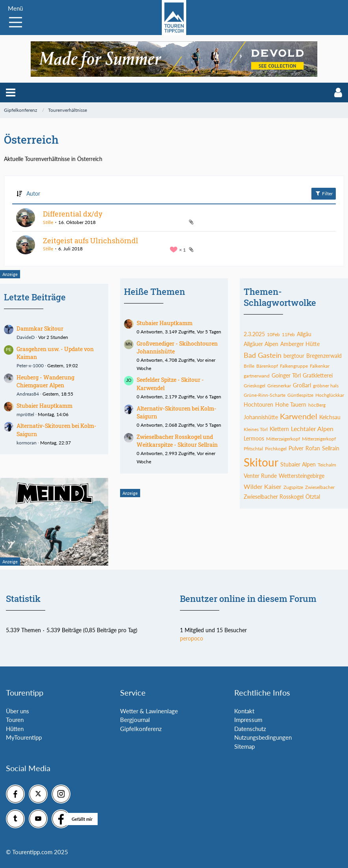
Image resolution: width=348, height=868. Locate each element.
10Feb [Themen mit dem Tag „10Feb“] (273, 334)
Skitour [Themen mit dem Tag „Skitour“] (261, 462)
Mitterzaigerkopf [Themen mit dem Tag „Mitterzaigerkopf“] (283, 439)
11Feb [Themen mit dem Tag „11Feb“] (288, 334)
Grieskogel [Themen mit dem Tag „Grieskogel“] (255, 386)
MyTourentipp (24, 737)
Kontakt (244, 711)
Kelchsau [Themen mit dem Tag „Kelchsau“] (330, 417)
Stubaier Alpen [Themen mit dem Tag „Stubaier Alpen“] (298, 464)
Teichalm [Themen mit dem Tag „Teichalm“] (327, 465)
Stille (48, 222)
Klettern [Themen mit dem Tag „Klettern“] (279, 429)
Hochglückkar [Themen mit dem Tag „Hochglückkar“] (330, 395)
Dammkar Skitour (40, 329)
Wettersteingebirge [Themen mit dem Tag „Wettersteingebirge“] (302, 476)
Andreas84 (28, 394)
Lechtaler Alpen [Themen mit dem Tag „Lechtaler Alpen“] (312, 428)
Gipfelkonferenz (141, 729)
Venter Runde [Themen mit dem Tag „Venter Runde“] (260, 476)
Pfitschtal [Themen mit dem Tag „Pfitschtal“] (253, 449)
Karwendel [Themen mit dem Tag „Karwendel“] (299, 416)
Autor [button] (33, 193)
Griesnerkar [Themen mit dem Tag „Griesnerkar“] (279, 386)
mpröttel (25, 414)
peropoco (192, 638)
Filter (324, 193)
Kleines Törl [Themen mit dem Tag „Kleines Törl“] (256, 429)
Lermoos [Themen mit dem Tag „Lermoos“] (254, 438)
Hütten (15, 729)
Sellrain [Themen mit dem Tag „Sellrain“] (331, 448)
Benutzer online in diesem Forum (248, 599)
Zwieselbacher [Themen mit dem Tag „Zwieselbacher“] (320, 487)
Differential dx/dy (73, 214)
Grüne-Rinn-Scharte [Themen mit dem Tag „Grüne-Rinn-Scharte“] (265, 395)
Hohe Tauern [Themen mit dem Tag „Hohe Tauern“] (291, 404)
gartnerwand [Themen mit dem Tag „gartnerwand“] (257, 376)
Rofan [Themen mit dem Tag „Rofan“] (313, 448)
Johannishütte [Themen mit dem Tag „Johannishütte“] (261, 417)
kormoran (27, 443)
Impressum (248, 720)
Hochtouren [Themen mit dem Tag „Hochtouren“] (258, 404)
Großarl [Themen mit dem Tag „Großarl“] (302, 385)
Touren (15, 720)
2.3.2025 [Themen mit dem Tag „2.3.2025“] (254, 334)
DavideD (26, 337)
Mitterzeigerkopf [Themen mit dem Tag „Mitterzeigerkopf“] (319, 439)
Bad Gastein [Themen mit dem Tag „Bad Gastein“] (263, 355)
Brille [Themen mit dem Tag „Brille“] (249, 366)
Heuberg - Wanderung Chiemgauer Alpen (45, 381)
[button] (11, 93)
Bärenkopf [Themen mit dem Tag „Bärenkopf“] (267, 366)
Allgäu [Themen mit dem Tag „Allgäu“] (304, 334)
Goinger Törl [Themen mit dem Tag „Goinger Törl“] (286, 375)
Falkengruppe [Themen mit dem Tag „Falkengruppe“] (294, 366)
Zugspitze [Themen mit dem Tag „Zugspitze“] (293, 487)
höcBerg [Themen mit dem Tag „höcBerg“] (317, 405)
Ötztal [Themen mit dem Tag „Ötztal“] (313, 497)
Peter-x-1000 (30, 366)
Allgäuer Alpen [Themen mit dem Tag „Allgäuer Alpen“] (261, 344)
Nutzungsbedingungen (263, 737)
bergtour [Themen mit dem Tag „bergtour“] (294, 356)
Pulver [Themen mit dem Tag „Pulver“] (296, 448)
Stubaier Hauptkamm (44, 406)
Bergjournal (135, 720)
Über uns (18, 711)
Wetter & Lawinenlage (149, 711)
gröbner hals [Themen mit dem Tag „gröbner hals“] (326, 386)
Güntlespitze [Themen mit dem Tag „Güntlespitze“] (300, 395)
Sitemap (244, 746)
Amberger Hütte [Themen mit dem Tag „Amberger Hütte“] (300, 344)
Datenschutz (250, 729)
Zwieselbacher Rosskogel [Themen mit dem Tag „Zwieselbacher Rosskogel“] (274, 497)
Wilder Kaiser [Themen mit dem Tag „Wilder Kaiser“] (263, 486)
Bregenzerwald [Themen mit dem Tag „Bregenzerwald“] (324, 356)
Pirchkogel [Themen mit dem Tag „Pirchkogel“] (276, 449)
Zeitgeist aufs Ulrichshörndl (91, 241)
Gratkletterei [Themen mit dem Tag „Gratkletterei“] (318, 375)
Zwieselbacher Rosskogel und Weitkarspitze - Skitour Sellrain (177, 441)
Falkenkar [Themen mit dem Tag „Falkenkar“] (320, 366)
